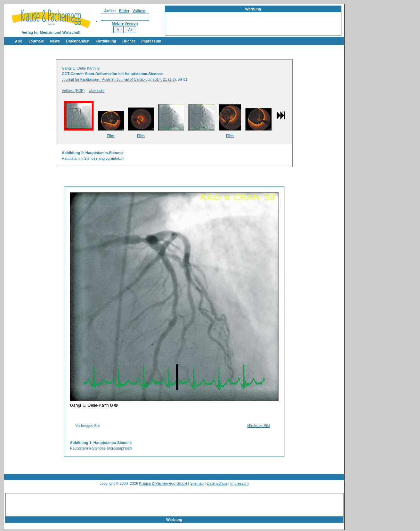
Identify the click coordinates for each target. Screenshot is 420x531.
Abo (19, 41)
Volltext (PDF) (73, 90)
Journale (36, 41)
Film (111, 136)
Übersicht (96, 90)
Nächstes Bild (259, 426)
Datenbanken (78, 41)
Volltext (139, 11)
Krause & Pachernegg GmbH (163, 483)
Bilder (124, 11)
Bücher (129, 41)
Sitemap (197, 483)
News (55, 41)
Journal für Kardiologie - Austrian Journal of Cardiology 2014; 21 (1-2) (119, 79)
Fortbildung (106, 41)
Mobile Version (125, 23)
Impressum (151, 41)
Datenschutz (217, 483)
